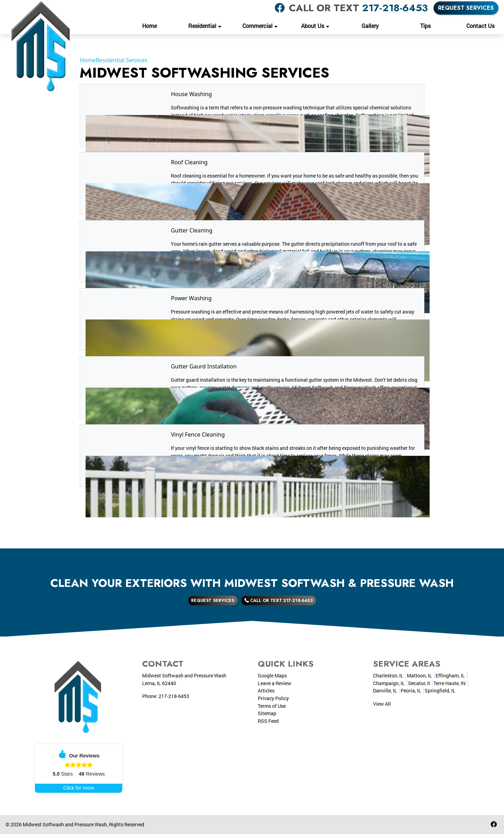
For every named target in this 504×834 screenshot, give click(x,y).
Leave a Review (275, 683)
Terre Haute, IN (450, 683)
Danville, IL (385, 691)
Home (88, 60)
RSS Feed (268, 721)
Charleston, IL (388, 675)
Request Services (466, 8)
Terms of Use (272, 706)
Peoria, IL (411, 691)
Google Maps (272, 675)
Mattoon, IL (419, 675)
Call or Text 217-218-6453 (268, 601)
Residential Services (122, 60)
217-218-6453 (395, 8)
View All (382, 704)
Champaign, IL (389, 683)
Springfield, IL (440, 691)
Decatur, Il (419, 683)
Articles (266, 691)
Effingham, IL (450, 675)
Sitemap (267, 713)
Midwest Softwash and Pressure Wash (65, 824)
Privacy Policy (273, 698)
